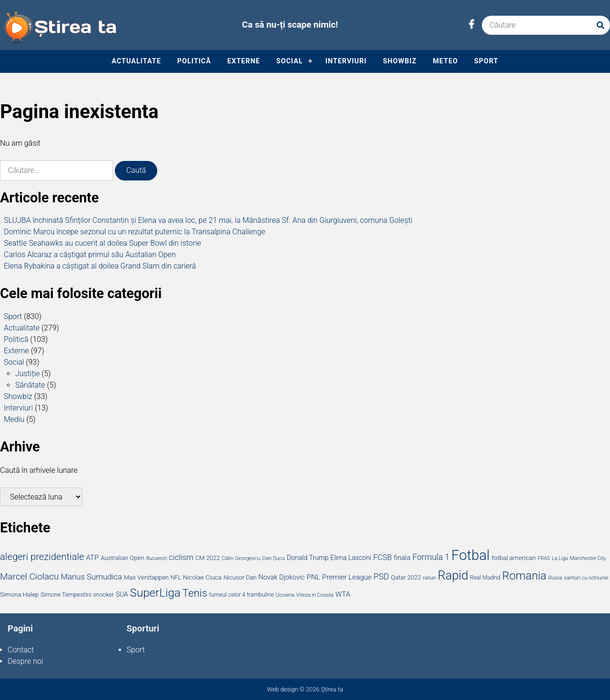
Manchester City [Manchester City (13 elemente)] (588, 558)
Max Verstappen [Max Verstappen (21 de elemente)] (146, 577)
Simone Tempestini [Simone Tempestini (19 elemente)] (66, 595)
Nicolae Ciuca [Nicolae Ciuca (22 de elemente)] (202, 577)
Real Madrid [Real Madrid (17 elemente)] (485, 578)
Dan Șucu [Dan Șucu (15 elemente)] (273, 558)
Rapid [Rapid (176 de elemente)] (453, 575)
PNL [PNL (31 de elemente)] (313, 577)
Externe (244, 61)
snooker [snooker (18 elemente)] (104, 595)
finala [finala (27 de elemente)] (402, 558)
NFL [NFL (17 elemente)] (176, 578)
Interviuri (346, 61)
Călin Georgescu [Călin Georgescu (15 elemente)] (241, 558)
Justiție (27, 374)
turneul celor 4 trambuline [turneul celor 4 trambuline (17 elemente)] (242, 595)
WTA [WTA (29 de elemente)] (343, 594)
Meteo (445, 61)
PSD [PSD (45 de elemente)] (381, 577)
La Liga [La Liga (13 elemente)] (560, 558)
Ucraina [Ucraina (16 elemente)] (285, 595)
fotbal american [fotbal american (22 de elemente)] (514, 558)
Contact (21, 650)
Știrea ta (332, 689)
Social (290, 61)
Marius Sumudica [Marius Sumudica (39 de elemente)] (91, 577)
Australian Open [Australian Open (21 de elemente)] (122, 558)
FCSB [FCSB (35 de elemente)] (382, 557)
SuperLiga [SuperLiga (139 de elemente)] (155, 593)
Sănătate (30, 385)
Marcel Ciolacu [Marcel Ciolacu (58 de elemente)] (30, 576)
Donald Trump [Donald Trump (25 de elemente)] (308, 558)
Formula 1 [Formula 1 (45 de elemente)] (431, 557)
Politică (194, 61)
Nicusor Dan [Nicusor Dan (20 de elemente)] (240, 577)
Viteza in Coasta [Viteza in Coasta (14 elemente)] (315, 595)
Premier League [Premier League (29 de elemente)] (347, 577)
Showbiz (400, 61)
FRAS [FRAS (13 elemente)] (544, 558)
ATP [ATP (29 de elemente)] (92, 558)
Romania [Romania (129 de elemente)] (524, 576)
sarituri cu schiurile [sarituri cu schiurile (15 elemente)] (586, 578)
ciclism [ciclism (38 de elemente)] (181, 557)
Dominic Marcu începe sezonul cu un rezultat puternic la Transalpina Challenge (135, 232)
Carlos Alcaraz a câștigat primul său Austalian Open (90, 255)
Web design (282, 689)
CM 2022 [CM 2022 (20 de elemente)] (208, 558)
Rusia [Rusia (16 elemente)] (555, 578)
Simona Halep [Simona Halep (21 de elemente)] (19, 595)
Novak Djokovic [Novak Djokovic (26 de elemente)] (281, 577)
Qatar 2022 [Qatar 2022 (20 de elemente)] (406, 577)
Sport (486, 61)
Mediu (14, 419)
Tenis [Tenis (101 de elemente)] (195, 593)
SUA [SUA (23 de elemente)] (122, 594)
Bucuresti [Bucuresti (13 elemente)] (157, 558)
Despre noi (25, 661)
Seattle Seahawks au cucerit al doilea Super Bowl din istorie (102, 243)
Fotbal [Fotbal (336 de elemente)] (471, 555)
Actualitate (136, 61)
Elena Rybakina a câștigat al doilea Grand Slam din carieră (100, 266)
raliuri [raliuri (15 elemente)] (429, 578)
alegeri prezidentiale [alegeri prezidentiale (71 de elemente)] (42, 557)
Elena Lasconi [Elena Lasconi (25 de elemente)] (351, 558)
